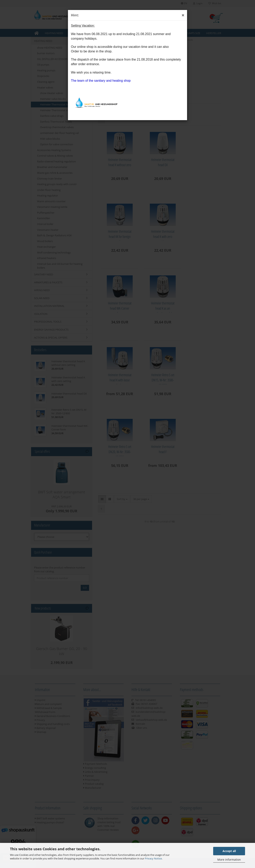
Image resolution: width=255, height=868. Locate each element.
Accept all (229, 851)
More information (229, 860)
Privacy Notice (153, 858)
